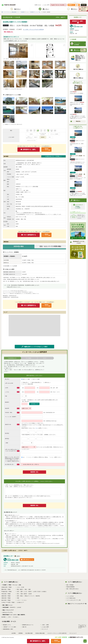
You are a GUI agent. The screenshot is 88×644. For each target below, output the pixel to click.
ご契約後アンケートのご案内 (9, 627)
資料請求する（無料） (30, 149)
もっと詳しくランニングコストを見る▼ (33, 29)
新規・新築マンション (8, 605)
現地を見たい (25, 382)
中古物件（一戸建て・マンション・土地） (12, 585)
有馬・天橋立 (20, 596)
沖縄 (18, 598)
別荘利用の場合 (19, 246)
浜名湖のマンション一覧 (35, 12)
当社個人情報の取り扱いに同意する (30, 464)
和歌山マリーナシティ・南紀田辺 (32, 596)
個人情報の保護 (29, 633)
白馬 (18, 592)
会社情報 (14, 633)
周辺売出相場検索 (70, 587)
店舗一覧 (24, 627)
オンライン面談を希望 (27, 384)
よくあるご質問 (46, 5)
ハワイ (18, 600)
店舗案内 (18, 556)
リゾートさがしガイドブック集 (73, 600)
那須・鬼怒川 (20, 589)
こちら (36, 428)
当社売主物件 (6, 607)
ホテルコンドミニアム (8, 612)
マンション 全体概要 (75, 44)
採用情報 (21, 633)
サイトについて (73, 633)
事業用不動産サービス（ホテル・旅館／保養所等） (14, 615)
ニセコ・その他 (20, 587)
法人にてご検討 (35, 379)
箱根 (30, 589)
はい (23, 457)
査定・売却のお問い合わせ (72, 589)
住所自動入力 (34, 404)
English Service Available (58, 5)
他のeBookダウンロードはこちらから (79, 242)
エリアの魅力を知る (71, 598)
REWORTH (13, 607)
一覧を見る (78, 121)
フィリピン (24, 600)
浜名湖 (22, 12)
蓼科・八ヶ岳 (24, 592)
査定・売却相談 (70, 585)
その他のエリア (20, 602)
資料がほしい (47, 382)
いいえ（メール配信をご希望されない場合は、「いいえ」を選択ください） (44, 457)
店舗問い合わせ (38, 5)
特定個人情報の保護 (40, 633)
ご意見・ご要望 (45, 625)
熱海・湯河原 (24, 594)
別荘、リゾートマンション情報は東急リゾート (10, 12)
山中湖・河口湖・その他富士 (40, 592)
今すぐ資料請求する (30, 235)
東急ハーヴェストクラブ (8, 610)
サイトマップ (45, 629)
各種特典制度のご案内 (8, 629)
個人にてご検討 (26, 379)
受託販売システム (7, 625)
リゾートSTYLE (70, 596)
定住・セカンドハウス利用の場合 (50, 246)
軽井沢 (30, 592)
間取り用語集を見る (8, 32)
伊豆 (18, 594)
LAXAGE (19, 607)
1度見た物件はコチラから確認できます (84, 9)
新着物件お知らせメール (28, 625)
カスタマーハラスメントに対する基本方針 (57, 633)
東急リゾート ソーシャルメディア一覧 (77, 604)
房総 (26, 589)
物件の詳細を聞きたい (36, 382)
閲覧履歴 (84, 5)
